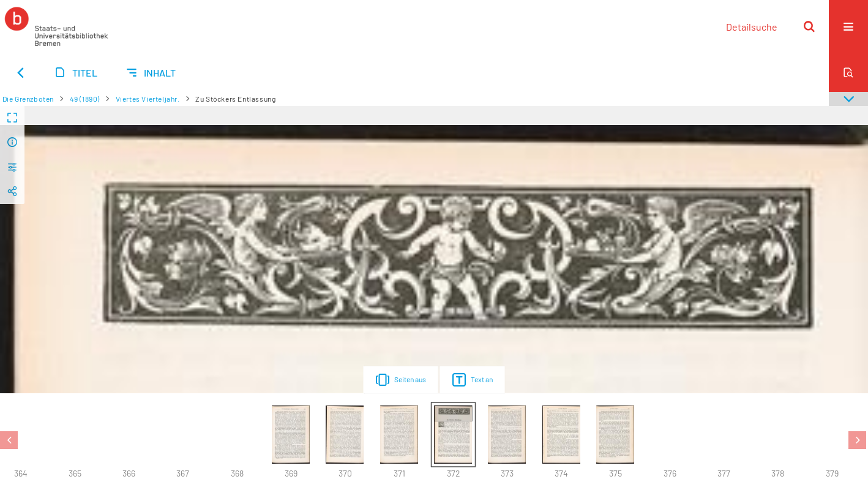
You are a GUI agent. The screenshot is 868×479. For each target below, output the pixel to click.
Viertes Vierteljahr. (148, 99)
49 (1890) (85, 99)
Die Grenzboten (28, 99)
